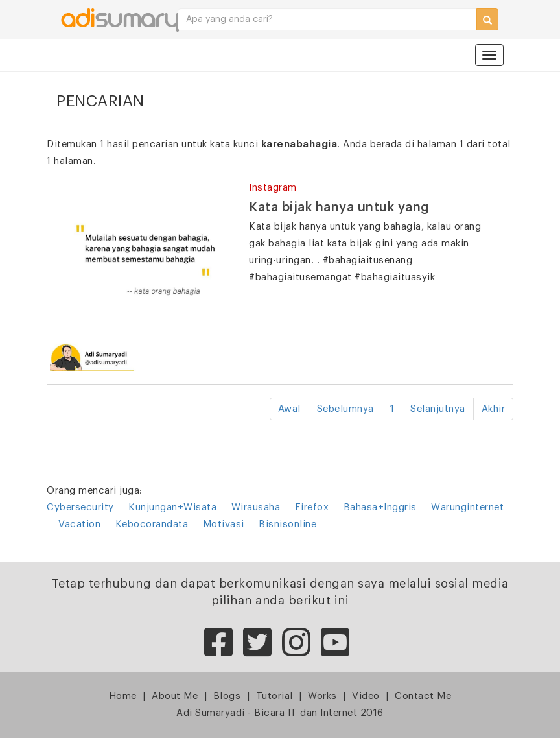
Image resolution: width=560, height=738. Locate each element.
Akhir (494, 409)
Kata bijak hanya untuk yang (339, 208)
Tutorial (274, 696)
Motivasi (224, 524)
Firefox (312, 507)
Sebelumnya (345, 409)
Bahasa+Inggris (380, 507)
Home (123, 696)
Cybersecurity (80, 507)
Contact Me (423, 696)
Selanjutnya (438, 409)
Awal (289, 409)
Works (322, 696)
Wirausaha (256, 507)
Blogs (227, 696)
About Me (175, 696)
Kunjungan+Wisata (172, 507)
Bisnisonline (287, 524)
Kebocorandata (152, 524)
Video (366, 696)
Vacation (79, 524)
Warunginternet (467, 507)
